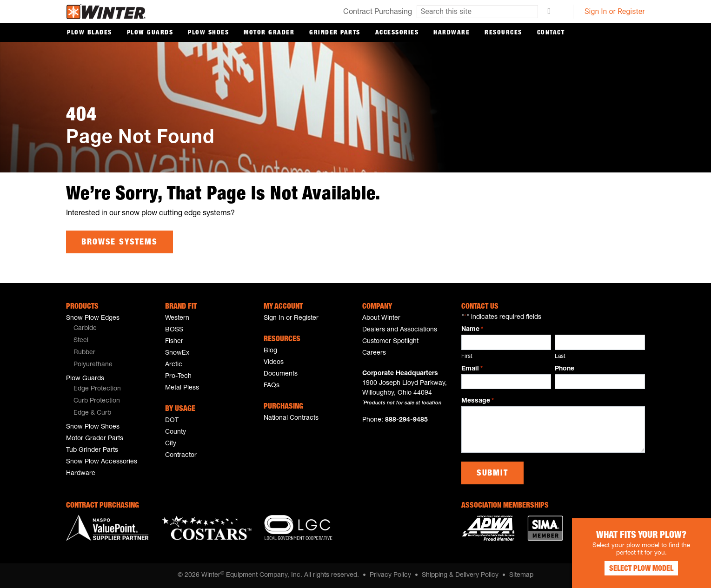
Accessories (397, 33)
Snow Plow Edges (93, 318)
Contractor (181, 456)
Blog (270, 351)
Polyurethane (93, 365)
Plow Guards (150, 33)
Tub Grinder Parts (92, 450)
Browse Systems (119, 243)
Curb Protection (97, 401)
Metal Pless (182, 388)
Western (177, 318)
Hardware (452, 33)
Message (478, 402)
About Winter (381, 318)
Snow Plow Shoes (93, 427)
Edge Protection (97, 389)
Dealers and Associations (400, 330)
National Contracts (291, 418)
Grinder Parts (335, 33)
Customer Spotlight (390, 342)
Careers (374, 353)
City (171, 444)
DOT (172, 421)
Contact (551, 33)
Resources (503, 33)
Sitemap (521, 575)
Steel (81, 341)
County (176, 432)
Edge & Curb (92, 413)
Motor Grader (269, 33)
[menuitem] (108, 329)
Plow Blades (90, 33)
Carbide (85, 329)
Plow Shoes (208, 33)
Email (472, 369)
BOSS (174, 330)
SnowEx (177, 353)
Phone (565, 369)
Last (560, 356)
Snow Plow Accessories (102, 462)
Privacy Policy (390, 575)
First (467, 356)
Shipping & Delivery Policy (460, 575)
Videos (274, 363)
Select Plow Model (641, 569)
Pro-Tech (178, 377)
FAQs (272, 386)
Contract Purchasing (378, 13)
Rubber (84, 353)
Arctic (174, 365)
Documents (281, 374)
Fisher (174, 342)
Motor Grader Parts (95, 439)
